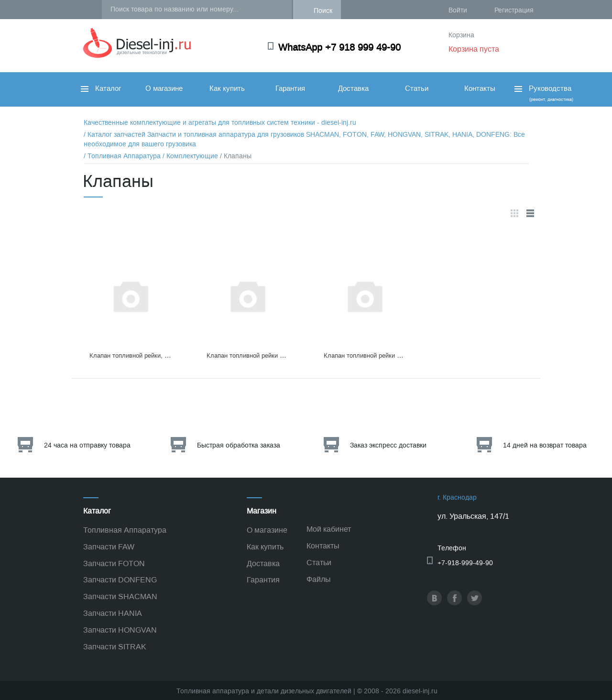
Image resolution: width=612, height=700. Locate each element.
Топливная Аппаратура (125, 530)
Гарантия (290, 88)
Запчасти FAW (109, 547)
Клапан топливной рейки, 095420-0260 (145, 355)
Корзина (461, 35)
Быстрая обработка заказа (239, 445)
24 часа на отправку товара (87, 445)
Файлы (319, 579)
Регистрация (514, 10)
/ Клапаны (236, 156)
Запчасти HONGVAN (120, 630)
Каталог (101, 88)
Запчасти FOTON (114, 563)
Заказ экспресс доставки (388, 445)
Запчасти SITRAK (115, 647)
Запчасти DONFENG (120, 580)
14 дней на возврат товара (545, 445)
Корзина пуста (474, 49)
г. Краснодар (457, 498)
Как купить (227, 88)
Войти (458, 10)
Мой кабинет (329, 529)
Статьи (417, 88)
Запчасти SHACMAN (120, 596)
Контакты (480, 88)
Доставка (353, 88)
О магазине (164, 88)
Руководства (543, 93)
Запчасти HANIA (113, 613)
